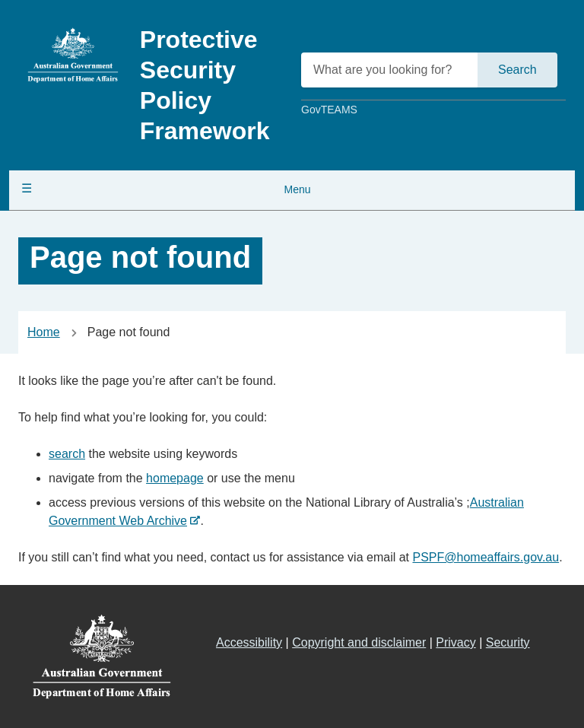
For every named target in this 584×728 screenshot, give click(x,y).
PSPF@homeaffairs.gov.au (486, 557)
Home (44, 332)
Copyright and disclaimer (359, 642)
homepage (175, 478)
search (67, 454)
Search (517, 70)
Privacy (455, 642)
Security (508, 642)
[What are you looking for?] (390, 70)
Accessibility (249, 642)
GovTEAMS (329, 110)
